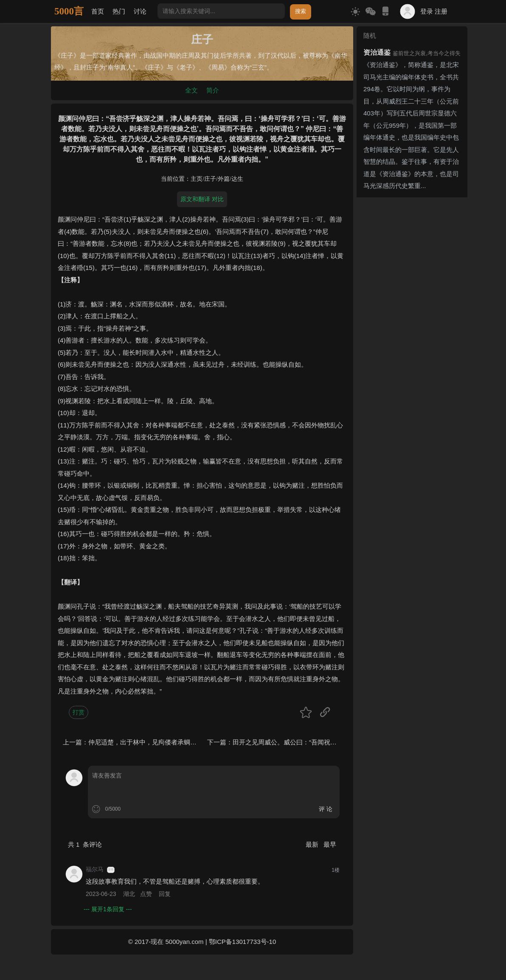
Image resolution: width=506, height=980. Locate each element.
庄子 (210, 179)
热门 (119, 11)
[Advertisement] (412, 328)
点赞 (146, 894)
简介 (213, 90)
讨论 (140, 11)
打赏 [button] (79, 712)
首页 (98, 11)
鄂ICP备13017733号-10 (242, 942)
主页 (197, 179)
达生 (237, 179)
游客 (111, 870)
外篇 (224, 179)
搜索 (301, 11)
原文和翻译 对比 (202, 199)
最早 (330, 844)
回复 (165, 894)
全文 (191, 90)
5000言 (69, 11)
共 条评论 (85, 844)
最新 (313, 844)
